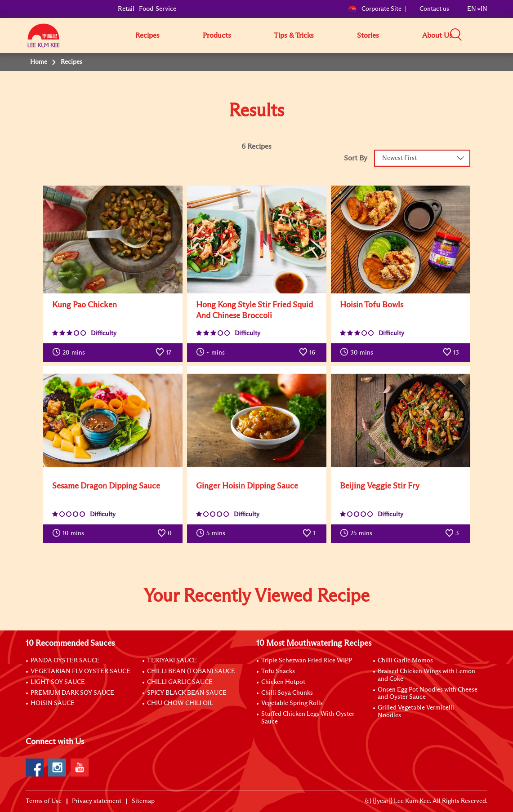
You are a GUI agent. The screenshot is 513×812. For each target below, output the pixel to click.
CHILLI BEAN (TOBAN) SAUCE (191, 671)
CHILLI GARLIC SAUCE (180, 682)
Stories (368, 35)
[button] (491, 35)
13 (451, 352)
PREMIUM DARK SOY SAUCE (72, 693)
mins (69, 352)
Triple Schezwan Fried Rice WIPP (307, 661)
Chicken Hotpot (283, 682)
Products (217, 35)
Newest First (399, 158)
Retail (126, 9)
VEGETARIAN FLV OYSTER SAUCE (80, 671)
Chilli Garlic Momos (405, 661)
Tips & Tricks (294, 35)
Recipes (147, 35)
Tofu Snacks (278, 671)
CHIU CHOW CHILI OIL (180, 703)
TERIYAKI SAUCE (172, 661)
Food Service (158, 9)
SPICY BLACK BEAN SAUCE (187, 693)
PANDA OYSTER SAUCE (65, 661)
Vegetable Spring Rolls (292, 703)
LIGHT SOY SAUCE (58, 682)
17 (163, 352)
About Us (437, 35)
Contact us (434, 9)
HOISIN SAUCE (53, 703)
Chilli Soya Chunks (287, 693)
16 (307, 352)
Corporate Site (375, 9)
